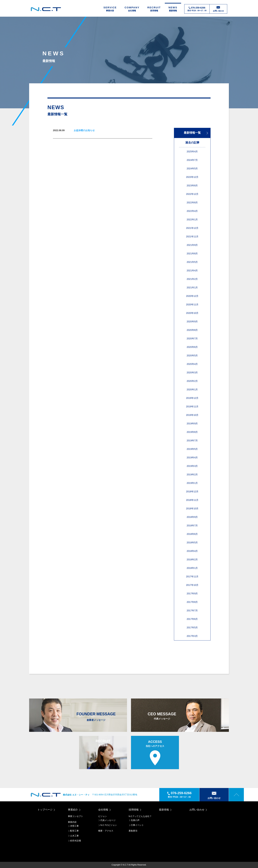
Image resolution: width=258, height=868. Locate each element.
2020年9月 (192, 321)
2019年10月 (192, 415)
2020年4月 (192, 364)
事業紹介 (74, 810)
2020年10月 (192, 313)
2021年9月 (192, 245)
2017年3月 (192, 636)
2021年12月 (192, 228)
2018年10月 (192, 508)
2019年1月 (192, 483)
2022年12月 (192, 194)
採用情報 (135, 810)
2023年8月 (192, 185)
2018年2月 (192, 559)
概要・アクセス (106, 831)
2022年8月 (192, 202)
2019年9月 (192, 423)
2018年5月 (192, 542)
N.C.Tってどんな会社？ (140, 816)
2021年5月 (192, 262)
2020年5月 (192, 355)
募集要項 (133, 831)
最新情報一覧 (196, 133)
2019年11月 (192, 406)
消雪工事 (73, 826)
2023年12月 (192, 177)
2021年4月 (192, 270)
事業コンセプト (75, 816)
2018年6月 (192, 534)
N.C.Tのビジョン (108, 825)
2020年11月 (192, 304)
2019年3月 (192, 466)
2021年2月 (192, 279)
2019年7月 (192, 440)
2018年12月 (192, 491)
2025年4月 (192, 151)
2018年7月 (192, 525)
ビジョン (103, 816)
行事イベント (136, 825)
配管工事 (73, 831)
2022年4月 (192, 211)
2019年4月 (192, 457)
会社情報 (105, 810)
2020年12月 (192, 296)
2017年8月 (192, 602)
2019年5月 (192, 449)
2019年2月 (192, 474)
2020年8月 (192, 330)
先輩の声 (134, 820)
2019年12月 (192, 398)
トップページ (47, 810)
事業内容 (72, 822)
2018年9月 (192, 517)
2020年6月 (192, 347)
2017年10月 (192, 585)
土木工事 (73, 836)
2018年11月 (192, 500)
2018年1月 (192, 568)
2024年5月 (192, 168)
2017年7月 (192, 610)
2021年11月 (192, 236)
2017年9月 (192, 593)
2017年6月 (192, 619)
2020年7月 (192, 338)
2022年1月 (192, 219)
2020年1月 (192, 389)
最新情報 (166, 810)
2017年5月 (192, 627)
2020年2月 (192, 381)
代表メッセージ (107, 820)
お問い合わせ (198, 810)
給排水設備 (74, 841)
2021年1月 (192, 287)
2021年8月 (192, 253)
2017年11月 (192, 576)
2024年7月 (192, 160)
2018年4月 (192, 551)
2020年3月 (192, 372)
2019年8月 (192, 432)
